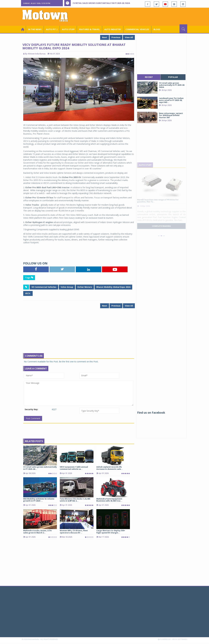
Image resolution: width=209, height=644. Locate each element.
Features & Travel (89, 29)
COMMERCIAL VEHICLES (137, 29)
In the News (35, 29)
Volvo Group (67, 287)
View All (129, 37)
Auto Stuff (68, 29)
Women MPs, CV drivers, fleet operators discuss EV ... (74, 531)
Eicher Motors (85, 287)
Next (105, 37)
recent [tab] (149, 77)
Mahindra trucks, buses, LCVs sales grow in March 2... (37, 531)
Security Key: (31, 409)
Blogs (157, 29)
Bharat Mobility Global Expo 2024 (113, 287)
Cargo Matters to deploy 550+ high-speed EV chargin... (111, 531)
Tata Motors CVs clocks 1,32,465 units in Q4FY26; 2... (75, 500)
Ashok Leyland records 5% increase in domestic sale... (110, 468)
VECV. (28, 293)
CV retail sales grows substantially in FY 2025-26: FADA (101, 3)
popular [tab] (173, 77)
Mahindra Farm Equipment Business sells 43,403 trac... (109, 500)
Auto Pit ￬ (52, 29)
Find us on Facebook (151, 413)
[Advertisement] (134, 16)
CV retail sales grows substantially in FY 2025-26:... (40, 468)
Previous (116, 37)
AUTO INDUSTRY (113, 29)
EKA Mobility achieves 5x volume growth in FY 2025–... (39, 500)
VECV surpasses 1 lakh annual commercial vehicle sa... (74, 468)
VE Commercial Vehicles (44, 287)
